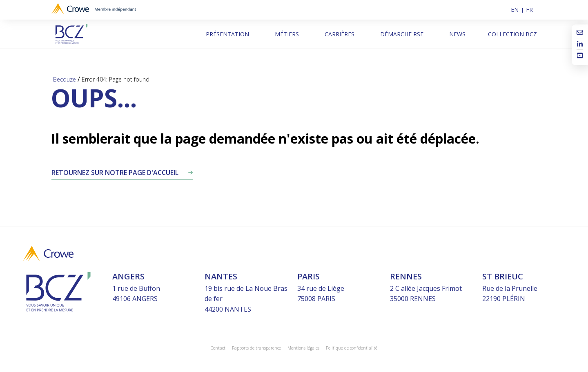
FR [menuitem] (529, 10)
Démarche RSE (402, 34)
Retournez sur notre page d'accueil (115, 173)
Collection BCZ (512, 34)
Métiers (287, 34)
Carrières (340, 34)
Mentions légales (303, 348)
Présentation (227, 34)
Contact (218, 348)
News (457, 34)
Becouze (65, 80)
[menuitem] (517, 10)
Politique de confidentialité (352, 348)
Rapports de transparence (256, 348)
